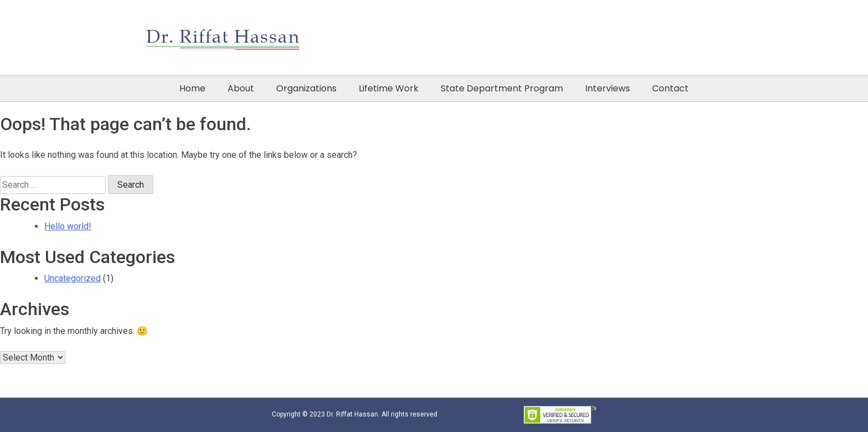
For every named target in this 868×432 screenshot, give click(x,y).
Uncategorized (73, 278)
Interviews (608, 88)
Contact (670, 88)
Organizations (306, 88)
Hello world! (68, 226)
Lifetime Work (389, 88)
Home (192, 88)
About (241, 88)
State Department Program (502, 88)
